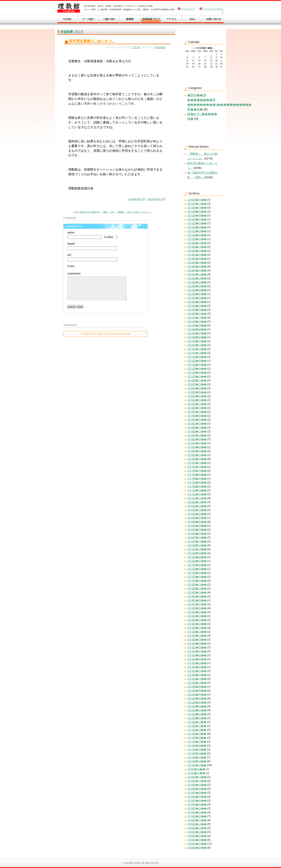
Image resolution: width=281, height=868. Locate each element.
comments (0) (137, 199)
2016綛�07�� (197, 518)
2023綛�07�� (197, 294)
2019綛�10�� (197, 412)
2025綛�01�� (197, 239)
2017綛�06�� (197, 482)
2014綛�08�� (197, 600)
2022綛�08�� (197, 329)
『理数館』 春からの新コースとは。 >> (134, 212)
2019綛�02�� (197, 420)
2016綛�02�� (197, 534)
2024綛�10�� (197, 251)
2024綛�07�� (197, 255)
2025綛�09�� (197, 212)
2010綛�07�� (197, 797)
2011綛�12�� (197, 722)
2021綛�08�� (197, 361)
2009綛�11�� (197, 828)
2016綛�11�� (197, 502)
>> (214, 48)
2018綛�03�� (197, 451)
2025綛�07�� (197, 219)
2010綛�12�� (197, 777)
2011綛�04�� (197, 753)
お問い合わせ (213, 20)
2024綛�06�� (197, 259)
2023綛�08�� (197, 290)
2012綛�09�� (197, 687)
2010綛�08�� (197, 793)
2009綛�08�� (197, 840)
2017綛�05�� (197, 486)
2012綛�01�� (197, 718)
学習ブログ (151, 20)
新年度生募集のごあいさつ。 (92, 41)
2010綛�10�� (197, 785)
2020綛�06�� (197, 392)
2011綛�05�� (197, 750)
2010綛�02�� (197, 816)
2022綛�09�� (197, 325)
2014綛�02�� (197, 624)
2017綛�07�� (197, 479)
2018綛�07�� (197, 443)
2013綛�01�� (197, 675)
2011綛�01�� (197, 765)
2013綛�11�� (197, 636)
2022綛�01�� (197, 345)
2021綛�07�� (197, 365)
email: (71, 244)
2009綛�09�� (197, 836)
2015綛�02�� (197, 577)
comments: (74, 273)
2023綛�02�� (197, 310)
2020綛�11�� (197, 380)
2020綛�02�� (197, 396)
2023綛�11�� (197, 278)
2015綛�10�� (197, 549)
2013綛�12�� (197, 632)
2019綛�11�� (197, 408)
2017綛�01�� (197, 498)
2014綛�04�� (197, 616)
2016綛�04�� (197, 526)
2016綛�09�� (197, 510)
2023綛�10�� (197, 282)
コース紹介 (88, 20)
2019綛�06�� (197, 416)
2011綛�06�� (197, 746)
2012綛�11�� (197, 683)
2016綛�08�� (197, 514)
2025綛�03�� (197, 231)
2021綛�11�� (197, 353)
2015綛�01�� (197, 581)
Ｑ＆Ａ (193, 20)
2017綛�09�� (197, 475)
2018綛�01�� (197, 459)
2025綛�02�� (197, 235)
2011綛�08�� (197, 738)
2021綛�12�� (197, 349)
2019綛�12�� (197, 404)
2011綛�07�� (197, 742)
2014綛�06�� (197, 608)
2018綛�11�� (197, 431)
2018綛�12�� (197, 428)
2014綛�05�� (197, 612)
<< (194, 48)
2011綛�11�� (197, 726)
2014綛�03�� (197, 620)
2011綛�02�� (197, 761)
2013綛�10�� (197, 640)
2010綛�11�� (197, 781)
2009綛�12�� (197, 824)
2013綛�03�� (197, 667)
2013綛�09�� (197, 643)
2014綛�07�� (197, 604)
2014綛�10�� (197, 592)
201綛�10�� (196, 769)
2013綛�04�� (197, 663)
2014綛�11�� (197, 589)
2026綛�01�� (197, 200)
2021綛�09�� (197, 357)
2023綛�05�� (197, 298)
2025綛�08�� (197, 215)
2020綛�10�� (197, 384)
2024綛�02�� (197, 267)
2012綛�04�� (197, 706)
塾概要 (130, 20)
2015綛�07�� (197, 561)
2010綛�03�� (197, 812)
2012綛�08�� (197, 691)
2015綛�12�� (197, 541)
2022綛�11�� (197, 318)
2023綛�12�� (197, 274)
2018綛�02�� (197, 455)
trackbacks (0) (157, 199)
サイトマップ (188, 9)
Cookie (109, 237)
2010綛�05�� (197, 804)
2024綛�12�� (197, 243)
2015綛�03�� (197, 573)
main (112, 212)
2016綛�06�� (197, 522)
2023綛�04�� (197, 302)
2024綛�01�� (197, 270)
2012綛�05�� (197, 702)
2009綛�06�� (197, 848)
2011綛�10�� (197, 730)
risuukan (160, 47)
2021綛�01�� (197, 376)
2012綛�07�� (197, 695)
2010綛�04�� (197, 808)
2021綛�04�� (197, 369)
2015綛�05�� (197, 569)
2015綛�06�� (197, 565)
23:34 (136, 47)
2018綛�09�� (197, 439)
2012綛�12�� (197, 679)
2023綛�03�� (197, 306)
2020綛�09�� (197, 388)
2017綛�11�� (197, 467)
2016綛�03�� (197, 530)
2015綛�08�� (197, 557)
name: (71, 232)
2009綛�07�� (197, 844)
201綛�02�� (196, 773)
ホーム (68, 20)
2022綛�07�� (197, 333)
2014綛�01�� (197, 628)
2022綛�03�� (197, 341)
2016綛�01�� (197, 537)
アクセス (172, 20)
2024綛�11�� (197, 247)
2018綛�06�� (197, 447)
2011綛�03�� (197, 757)
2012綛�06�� (197, 698)
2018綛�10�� (197, 435)
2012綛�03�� (197, 710)
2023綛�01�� (197, 314)
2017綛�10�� (197, 471)
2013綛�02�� (197, 671)
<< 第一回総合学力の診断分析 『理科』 (91, 212)
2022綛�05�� (197, 337)
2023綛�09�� (197, 286)
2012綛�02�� (197, 714)
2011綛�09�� (197, 734)
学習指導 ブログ (72, 32)
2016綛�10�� (197, 506)
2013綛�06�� (197, 655)
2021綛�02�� (197, 373)
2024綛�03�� (197, 263)
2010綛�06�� (197, 801)
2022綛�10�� (197, 321)
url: (70, 255)
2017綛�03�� (197, 494)
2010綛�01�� (197, 820)
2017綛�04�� (197, 490)
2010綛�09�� (197, 789)
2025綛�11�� (197, 204)
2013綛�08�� (197, 647)
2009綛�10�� (197, 832)
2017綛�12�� (197, 463)
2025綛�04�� (197, 227)
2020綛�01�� (197, 400)
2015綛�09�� (197, 553)
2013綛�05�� (197, 659)
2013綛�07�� (197, 651)
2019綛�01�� (197, 424)
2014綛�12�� (197, 585)
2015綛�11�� (197, 545)
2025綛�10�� (197, 208)
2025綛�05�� (197, 223)
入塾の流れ (109, 20)
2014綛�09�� (197, 596)
